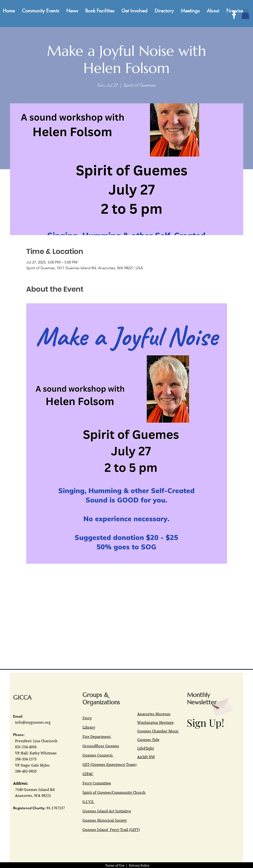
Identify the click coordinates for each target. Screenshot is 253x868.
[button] (245, 14)
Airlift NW (146, 757)
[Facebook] (234, 15)
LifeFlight (146, 748)
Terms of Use (115, 865)
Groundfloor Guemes (101, 746)
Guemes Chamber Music (158, 731)
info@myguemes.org (33, 722)
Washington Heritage (155, 723)
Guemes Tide (148, 740)
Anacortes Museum (154, 714)
